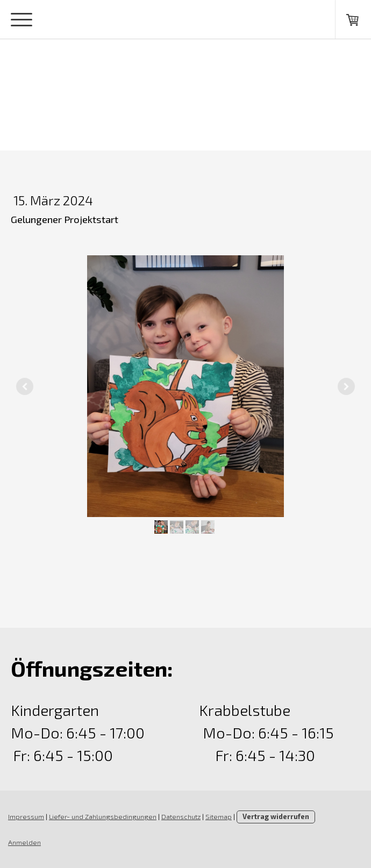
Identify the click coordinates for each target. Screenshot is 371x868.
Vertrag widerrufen (276, 816)
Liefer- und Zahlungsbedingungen (103, 816)
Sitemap (219, 816)
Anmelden (24, 842)
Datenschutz (181, 816)
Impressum (26, 816)
